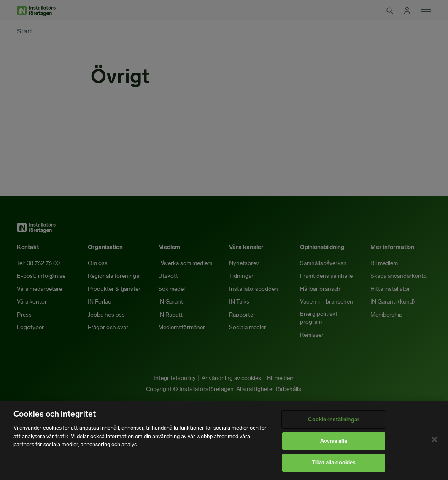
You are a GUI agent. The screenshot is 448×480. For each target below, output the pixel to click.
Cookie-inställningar (334, 419)
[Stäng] (435, 439)
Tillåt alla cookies (334, 462)
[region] (224, 440)
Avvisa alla (333, 441)
